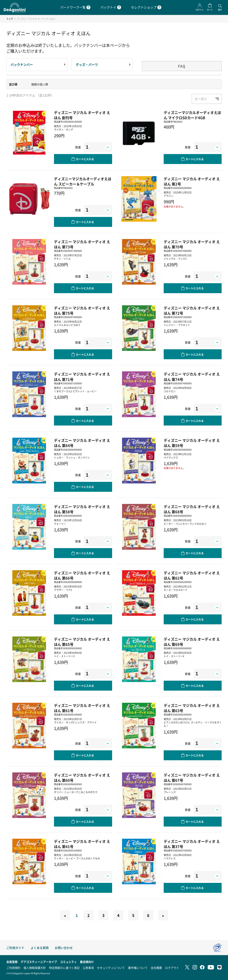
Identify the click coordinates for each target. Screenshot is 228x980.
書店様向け (87, 962)
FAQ (182, 66)
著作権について (138, 968)
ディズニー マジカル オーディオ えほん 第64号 (82, 443)
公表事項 (88, 968)
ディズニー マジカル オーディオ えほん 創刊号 (82, 115)
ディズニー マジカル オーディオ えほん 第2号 (192, 181)
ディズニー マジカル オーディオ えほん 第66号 (82, 575)
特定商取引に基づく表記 (64, 968)
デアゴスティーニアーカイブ (39, 962)
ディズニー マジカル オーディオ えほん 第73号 (82, 244)
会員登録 (12, 962)
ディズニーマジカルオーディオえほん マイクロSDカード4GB (192, 115)
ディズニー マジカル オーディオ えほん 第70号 (192, 244)
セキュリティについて (111, 968)
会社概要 (156, 968)
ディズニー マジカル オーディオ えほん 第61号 (82, 708)
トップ (10, 19)
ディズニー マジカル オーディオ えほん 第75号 (82, 310)
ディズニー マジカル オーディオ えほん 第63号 (192, 708)
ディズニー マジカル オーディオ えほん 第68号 (192, 509)
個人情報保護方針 (35, 968)
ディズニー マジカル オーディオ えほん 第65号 (82, 642)
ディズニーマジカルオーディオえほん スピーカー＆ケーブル (83, 181)
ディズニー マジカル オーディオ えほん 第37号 (192, 844)
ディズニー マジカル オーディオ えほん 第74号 (192, 377)
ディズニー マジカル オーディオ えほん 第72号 (192, 310)
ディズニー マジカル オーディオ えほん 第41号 (82, 844)
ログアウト (172, 968)
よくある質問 (40, 948)
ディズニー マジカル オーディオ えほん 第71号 (82, 377)
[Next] (163, 915)
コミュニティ (68, 962)
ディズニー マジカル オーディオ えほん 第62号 (192, 575)
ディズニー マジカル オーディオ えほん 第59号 (192, 443)
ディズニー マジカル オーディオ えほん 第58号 (82, 509)
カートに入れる (85, 159)
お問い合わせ (64, 948)
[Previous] (65, 915)
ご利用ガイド (15, 948)
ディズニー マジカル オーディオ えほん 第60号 (82, 778)
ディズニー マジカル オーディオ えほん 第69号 (192, 642)
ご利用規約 (13, 968)
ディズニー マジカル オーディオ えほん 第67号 (192, 778)
